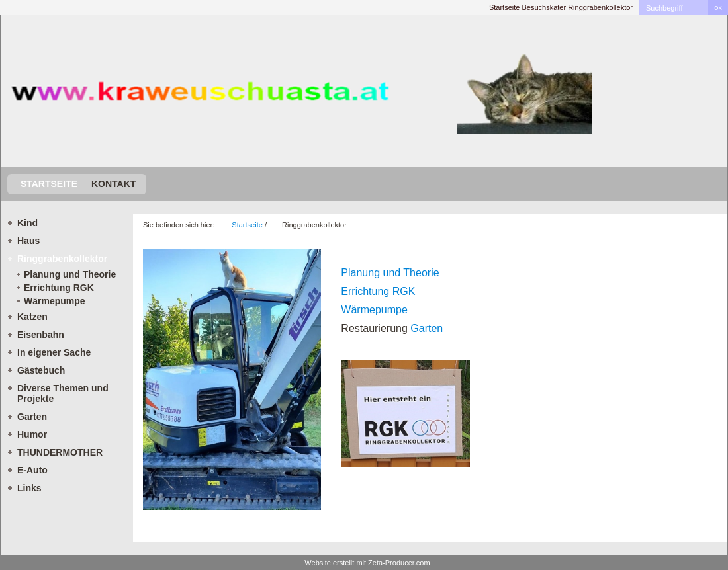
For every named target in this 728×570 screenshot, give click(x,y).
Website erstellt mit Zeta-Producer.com (367, 563)
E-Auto (32, 470)
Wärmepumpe (55, 301)
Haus (28, 241)
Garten (32, 417)
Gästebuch (41, 370)
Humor (32, 434)
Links (29, 488)
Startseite (504, 7)
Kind (27, 223)
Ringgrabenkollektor (600, 7)
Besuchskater (544, 7)
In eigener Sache (54, 352)
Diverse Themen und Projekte (63, 393)
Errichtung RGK (59, 288)
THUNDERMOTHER (60, 452)
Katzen (32, 317)
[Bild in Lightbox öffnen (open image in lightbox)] (232, 380)
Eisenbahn (41, 335)
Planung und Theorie (70, 274)
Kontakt (114, 184)
